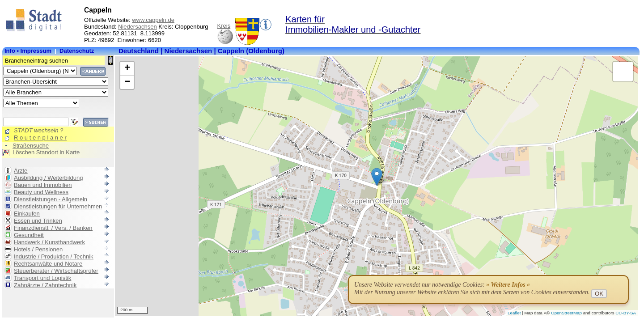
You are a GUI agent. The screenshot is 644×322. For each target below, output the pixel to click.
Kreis (224, 26)
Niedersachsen (138, 27)
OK (599, 294)
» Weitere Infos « (508, 285)
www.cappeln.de (153, 20)
